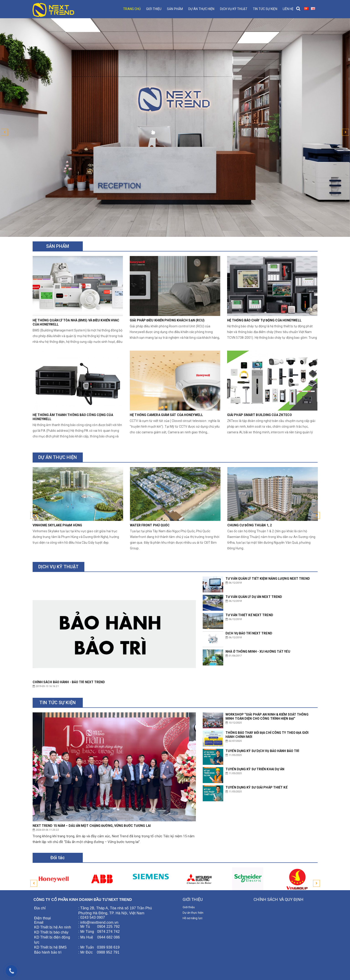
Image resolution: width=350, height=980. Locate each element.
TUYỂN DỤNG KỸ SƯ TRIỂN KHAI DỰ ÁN (255, 769)
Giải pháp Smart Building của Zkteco (260, 415)
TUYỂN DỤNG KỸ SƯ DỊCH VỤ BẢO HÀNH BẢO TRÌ (262, 751)
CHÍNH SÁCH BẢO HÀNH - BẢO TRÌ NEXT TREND (69, 682)
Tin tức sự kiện (265, 9)
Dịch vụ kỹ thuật (234, 9)
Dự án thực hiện (201, 9)
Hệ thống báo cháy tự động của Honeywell (264, 320)
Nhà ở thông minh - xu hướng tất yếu (258, 652)
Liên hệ (288, 9)
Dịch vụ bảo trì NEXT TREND (249, 633)
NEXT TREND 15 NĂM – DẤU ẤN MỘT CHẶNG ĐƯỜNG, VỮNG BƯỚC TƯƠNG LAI (92, 826)
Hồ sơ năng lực (193, 918)
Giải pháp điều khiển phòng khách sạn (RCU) (167, 320)
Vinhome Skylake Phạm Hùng (57, 525)
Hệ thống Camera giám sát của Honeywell (166, 415)
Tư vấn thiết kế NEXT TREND (249, 615)
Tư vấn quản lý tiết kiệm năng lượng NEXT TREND (268, 579)
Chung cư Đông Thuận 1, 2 (250, 525)
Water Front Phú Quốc (150, 525)
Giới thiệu (154, 9)
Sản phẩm (175, 9)
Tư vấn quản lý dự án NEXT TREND (254, 597)
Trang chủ (132, 9)
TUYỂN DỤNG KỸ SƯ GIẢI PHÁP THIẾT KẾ (257, 787)
